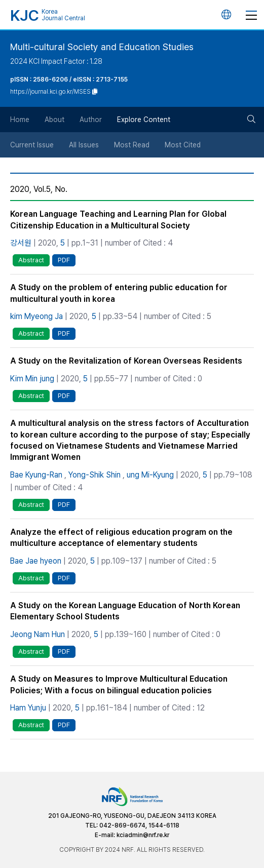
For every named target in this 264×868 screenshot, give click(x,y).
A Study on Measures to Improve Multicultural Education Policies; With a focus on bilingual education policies (119, 684)
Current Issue (32, 145)
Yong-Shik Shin (95, 475)
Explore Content (144, 120)
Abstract (31, 260)
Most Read (132, 145)
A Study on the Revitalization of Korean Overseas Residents (126, 361)
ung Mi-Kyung (150, 475)
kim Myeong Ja (36, 316)
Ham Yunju (28, 708)
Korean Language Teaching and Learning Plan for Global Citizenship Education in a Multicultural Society (118, 220)
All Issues (84, 145)
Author (91, 120)
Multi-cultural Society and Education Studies (102, 47)
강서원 (21, 243)
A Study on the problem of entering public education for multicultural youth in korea (119, 293)
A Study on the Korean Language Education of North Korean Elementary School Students (125, 611)
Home (20, 120)
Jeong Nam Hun (37, 634)
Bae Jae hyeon (36, 561)
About (54, 120)
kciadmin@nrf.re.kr (143, 835)
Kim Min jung (32, 379)
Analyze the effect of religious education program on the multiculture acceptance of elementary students (121, 538)
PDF (64, 260)
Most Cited (183, 145)
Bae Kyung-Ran (36, 475)
